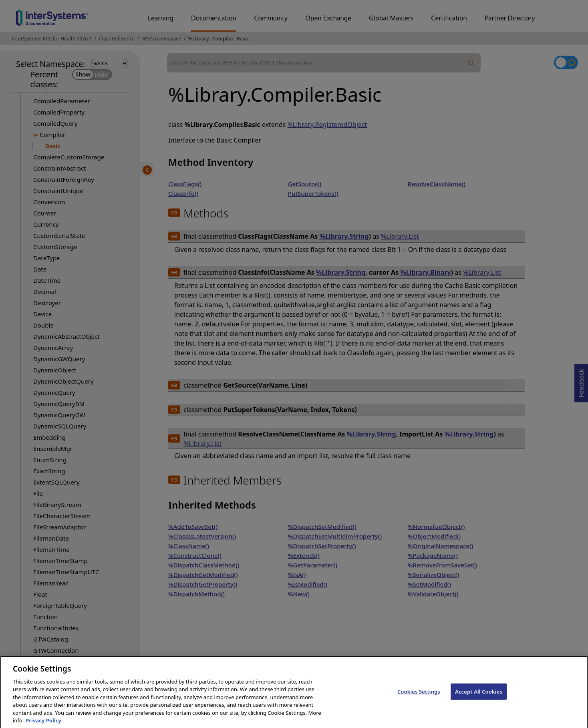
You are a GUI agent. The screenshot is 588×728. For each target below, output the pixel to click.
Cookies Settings (419, 698)
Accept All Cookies (479, 698)
